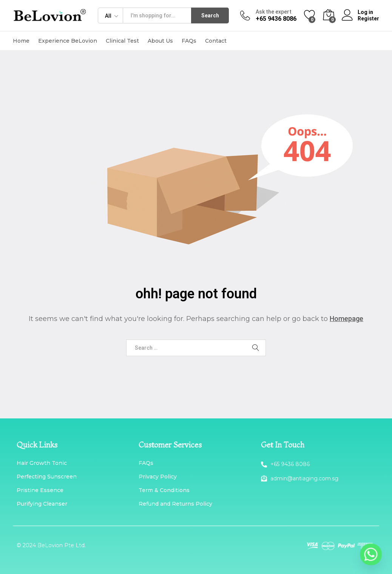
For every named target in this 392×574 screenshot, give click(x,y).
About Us (160, 41)
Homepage (346, 319)
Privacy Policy (158, 477)
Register (368, 19)
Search (210, 15)
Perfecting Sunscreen (47, 477)
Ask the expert (274, 12)
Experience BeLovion (68, 41)
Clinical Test (122, 41)
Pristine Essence (40, 490)
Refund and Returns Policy (175, 504)
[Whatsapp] (371, 554)
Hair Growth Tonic (42, 463)
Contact (216, 41)
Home (21, 41)
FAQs (189, 41)
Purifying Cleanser (42, 504)
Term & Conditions (164, 490)
